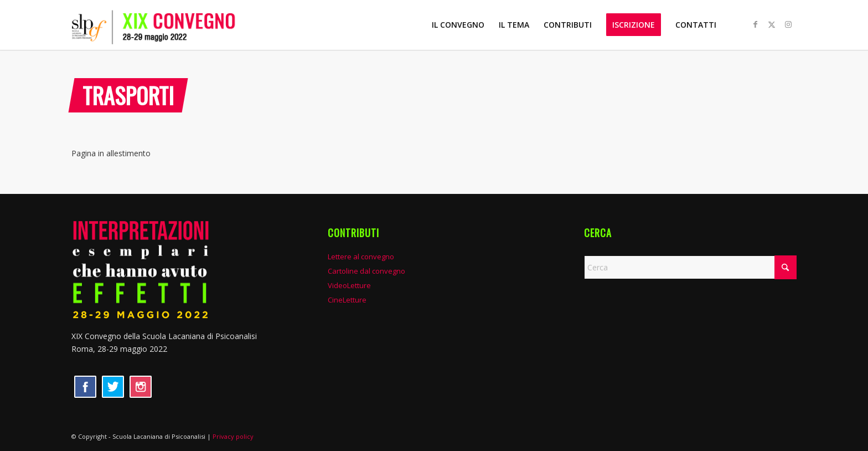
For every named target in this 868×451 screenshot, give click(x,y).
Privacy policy (233, 436)
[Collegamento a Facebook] (755, 24)
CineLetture (347, 300)
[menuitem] (458, 25)
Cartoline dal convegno (366, 271)
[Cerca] (690, 267)
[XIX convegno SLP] (173, 25)
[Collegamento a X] (772, 24)
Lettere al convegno (361, 257)
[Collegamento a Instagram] (788, 24)
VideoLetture (349, 285)
